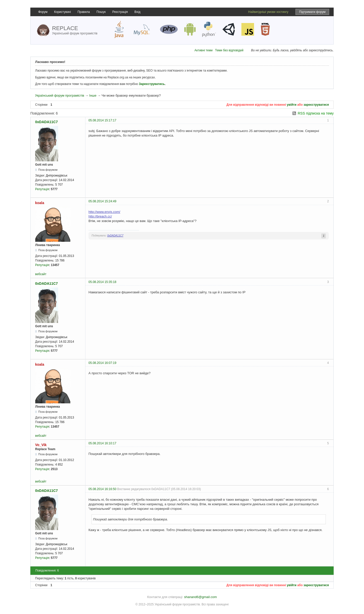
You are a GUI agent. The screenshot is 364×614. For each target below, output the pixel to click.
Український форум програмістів (59, 95)
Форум (43, 12)
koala (40, 203)
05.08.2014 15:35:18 (102, 282)
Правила (84, 12)
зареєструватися (316, 105)
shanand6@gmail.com (200, 597)
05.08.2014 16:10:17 (102, 443)
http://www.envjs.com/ (104, 212)
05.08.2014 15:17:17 (102, 120)
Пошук (101, 12)
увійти (292, 105)
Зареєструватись (152, 84)
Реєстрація (120, 12)
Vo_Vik (41, 445)
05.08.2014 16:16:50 (102, 489)
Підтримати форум (312, 12)
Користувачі (62, 12)
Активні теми (203, 50)
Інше (93, 95)
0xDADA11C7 (46, 122)
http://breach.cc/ (100, 216)
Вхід (138, 12)
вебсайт (41, 274)
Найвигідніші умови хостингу (268, 12)
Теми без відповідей (229, 50)
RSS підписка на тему (316, 113)
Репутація (42, 189)
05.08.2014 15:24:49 (102, 201)
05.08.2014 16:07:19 (102, 363)
